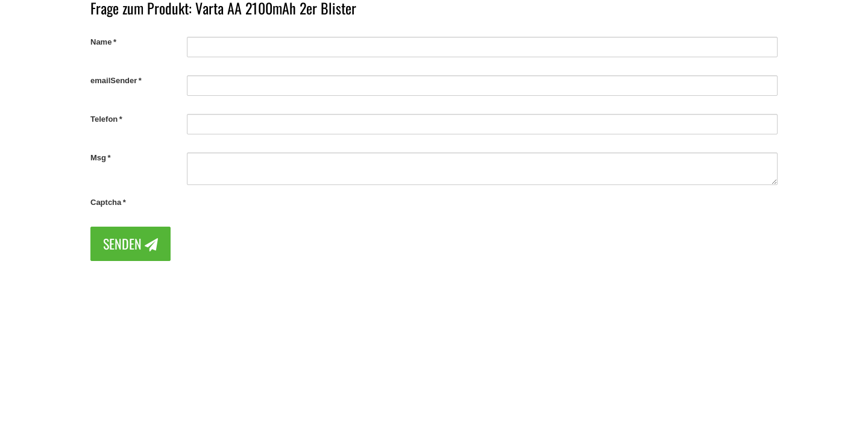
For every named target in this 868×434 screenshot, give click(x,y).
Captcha (106, 202)
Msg (98, 158)
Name (101, 42)
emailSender (114, 80)
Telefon (104, 119)
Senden (131, 244)
